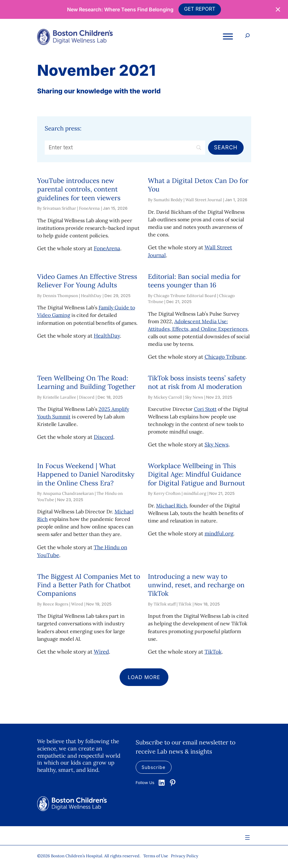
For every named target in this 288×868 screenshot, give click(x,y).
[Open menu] (247, 838)
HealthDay (107, 336)
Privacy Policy (185, 856)
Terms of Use (156, 856)
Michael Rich (172, 506)
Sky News (217, 445)
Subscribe (154, 767)
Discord (104, 437)
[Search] (125, 148)
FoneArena (107, 248)
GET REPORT (200, 9)
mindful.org (219, 534)
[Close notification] (278, 9)
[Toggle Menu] (228, 37)
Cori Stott (205, 409)
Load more (144, 677)
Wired (101, 652)
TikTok (213, 652)
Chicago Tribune (225, 357)
